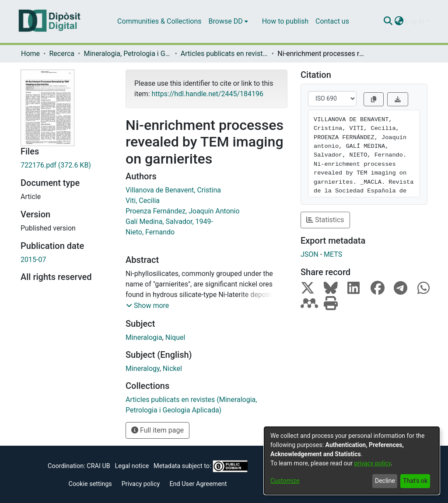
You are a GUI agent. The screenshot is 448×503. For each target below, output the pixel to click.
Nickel (172, 369)
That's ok (415, 481)
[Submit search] (388, 21)
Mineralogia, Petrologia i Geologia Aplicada (127, 54)
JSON (310, 254)
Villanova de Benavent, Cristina (173, 190)
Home (30, 54)
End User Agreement (198, 484)
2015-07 (33, 260)
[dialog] (352, 461)
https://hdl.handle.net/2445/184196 (207, 94)
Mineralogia (144, 337)
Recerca (62, 54)
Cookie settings (90, 484)
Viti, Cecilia (143, 201)
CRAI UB (98, 466)
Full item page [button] (157, 430)
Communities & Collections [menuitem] (159, 21)
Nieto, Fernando (150, 232)
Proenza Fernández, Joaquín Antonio (183, 211)
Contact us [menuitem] (332, 21)
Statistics (325, 220)
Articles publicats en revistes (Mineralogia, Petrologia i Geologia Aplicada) (224, 54)
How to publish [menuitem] (285, 21)
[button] (147, 306)
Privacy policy (141, 484)
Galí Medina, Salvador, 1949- (169, 222)
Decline (385, 481)
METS (333, 254)
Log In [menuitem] (415, 21)
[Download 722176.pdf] (66, 165)
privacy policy (372, 463)
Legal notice (132, 466)
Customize (285, 481)
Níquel (175, 337)
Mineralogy (143, 369)
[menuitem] (228, 21)
